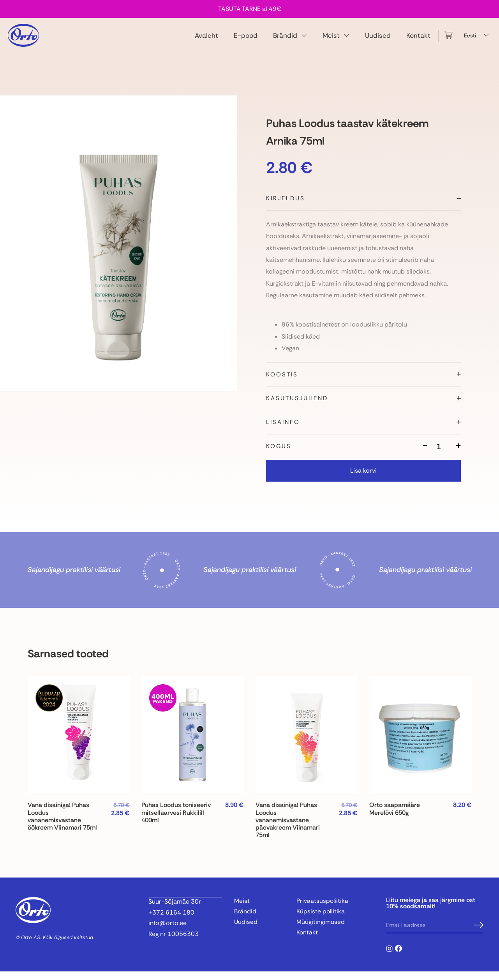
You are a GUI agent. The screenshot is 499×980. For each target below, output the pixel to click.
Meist (336, 40)
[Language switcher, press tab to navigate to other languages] (478, 40)
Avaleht (206, 39)
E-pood (246, 39)
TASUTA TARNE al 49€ (250, 9)
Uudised (378, 39)
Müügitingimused (321, 931)
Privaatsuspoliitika (323, 910)
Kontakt (418, 39)
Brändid (290, 40)
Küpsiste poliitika (321, 921)
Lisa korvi (363, 479)
